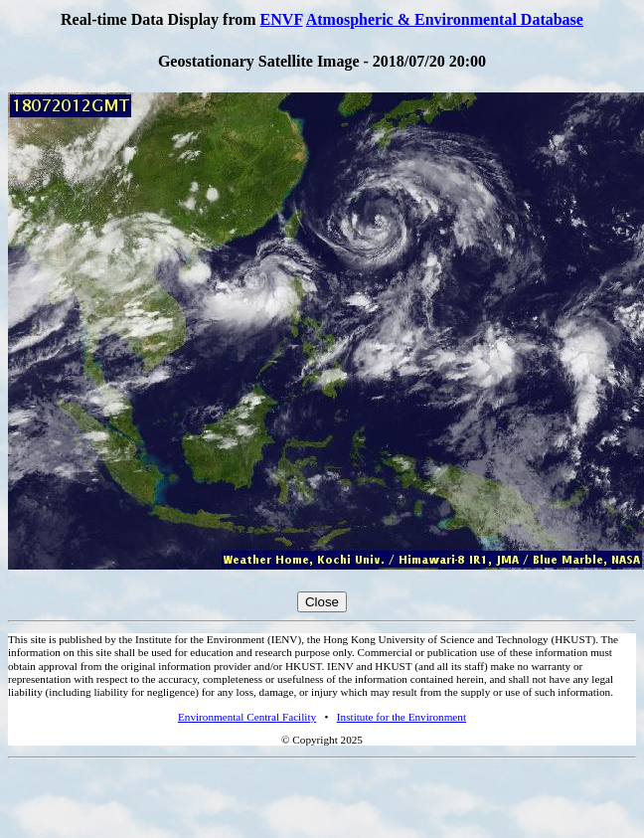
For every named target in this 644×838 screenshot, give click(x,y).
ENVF (282, 19)
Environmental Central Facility (247, 717)
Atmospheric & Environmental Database (445, 19)
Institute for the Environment (402, 717)
